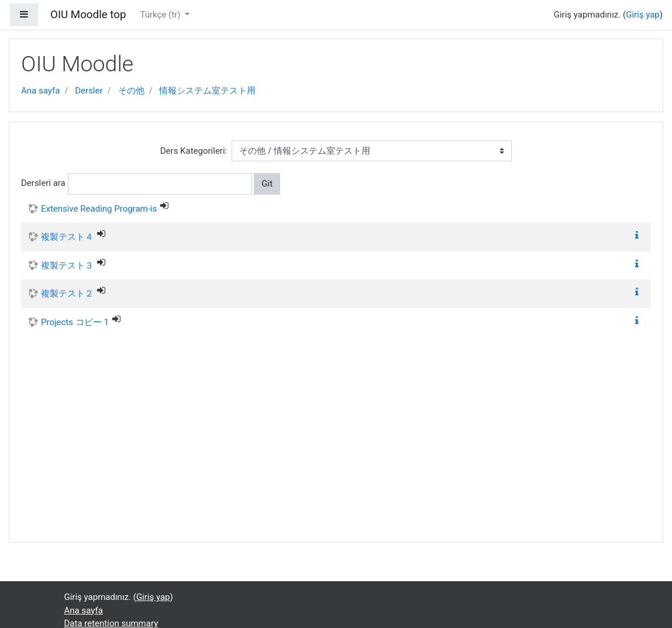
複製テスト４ (67, 237)
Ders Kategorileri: (194, 151)
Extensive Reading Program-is (99, 209)
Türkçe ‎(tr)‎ (161, 15)
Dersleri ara (43, 183)
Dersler (89, 91)
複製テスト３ (67, 265)
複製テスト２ (67, 294)
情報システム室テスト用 (207, 91)
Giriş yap (643, 15)
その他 (131, 91)
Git (267, 184)
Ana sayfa (40, 91)
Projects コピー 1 (75, 322)
